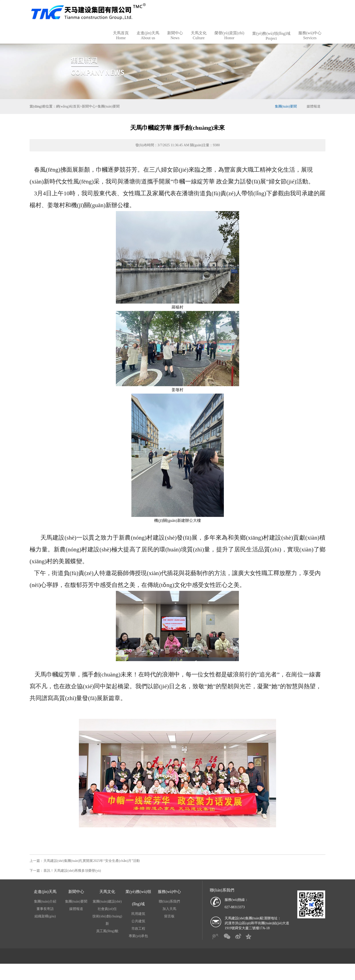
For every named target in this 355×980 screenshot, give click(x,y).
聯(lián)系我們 (169, 909)
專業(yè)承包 (138, 944)
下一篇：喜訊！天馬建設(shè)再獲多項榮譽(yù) (65, 879)
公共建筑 (138, 929)
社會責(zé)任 (107, 917)
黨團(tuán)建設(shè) (107, 909)
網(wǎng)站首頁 (68, 114)
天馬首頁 (121, 43)
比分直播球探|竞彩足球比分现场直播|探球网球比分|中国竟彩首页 (42, 978)
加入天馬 (169, 917)
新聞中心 (175, 43)
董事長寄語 (45, 917)
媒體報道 (314, 114)
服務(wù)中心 (310, 43)
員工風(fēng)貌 (107, 939)
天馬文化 (199, 43)
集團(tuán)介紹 (45, 909)
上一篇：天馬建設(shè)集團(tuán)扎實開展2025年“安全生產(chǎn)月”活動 (85, 869)
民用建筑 (138, 922)
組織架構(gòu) (45, 924)
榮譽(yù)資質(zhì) (229, 43)
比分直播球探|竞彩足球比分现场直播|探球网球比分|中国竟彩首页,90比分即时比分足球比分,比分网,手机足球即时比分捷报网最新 (167, 4)
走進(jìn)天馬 (148, 43)
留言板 (169, 924)
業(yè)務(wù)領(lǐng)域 (271, 44)
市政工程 (138, 936)
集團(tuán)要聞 (109, 114)
